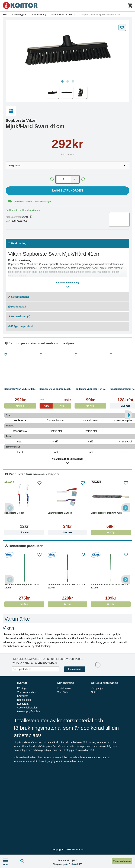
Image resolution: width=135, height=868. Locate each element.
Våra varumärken (26, 692)
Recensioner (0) (19, 316)
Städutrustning (39, 15)
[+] (83, 179)
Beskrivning (17, 243)
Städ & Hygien (19, 15)
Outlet (94, 692)
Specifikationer (19, 297)
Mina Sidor (63, 692)
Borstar (73, 15)
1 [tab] (62, 82)
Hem (5, 15)
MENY (5, 861)
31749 (27, 217)
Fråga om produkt (21, 326)
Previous (10, 508)
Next (125, 508)
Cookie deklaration (27, 708)
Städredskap (58, 15)
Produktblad (17, 307)
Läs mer (24, 532)
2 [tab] (67, 82)
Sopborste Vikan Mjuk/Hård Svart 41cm (101, 15)
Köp (20, 406)
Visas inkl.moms (122, 861)
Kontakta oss (64, 688)
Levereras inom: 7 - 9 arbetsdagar (33, 201)
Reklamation (24, 700)
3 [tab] (73, 82)
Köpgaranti (23, 704)
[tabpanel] (67, 50)
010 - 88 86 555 (74, 864)
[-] (52, 179)
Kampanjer (97, 688)
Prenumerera (75, 669)
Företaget (22, 688)
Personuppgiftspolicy (28, 711)
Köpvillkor (22, 696)
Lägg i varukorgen (67, 191)
